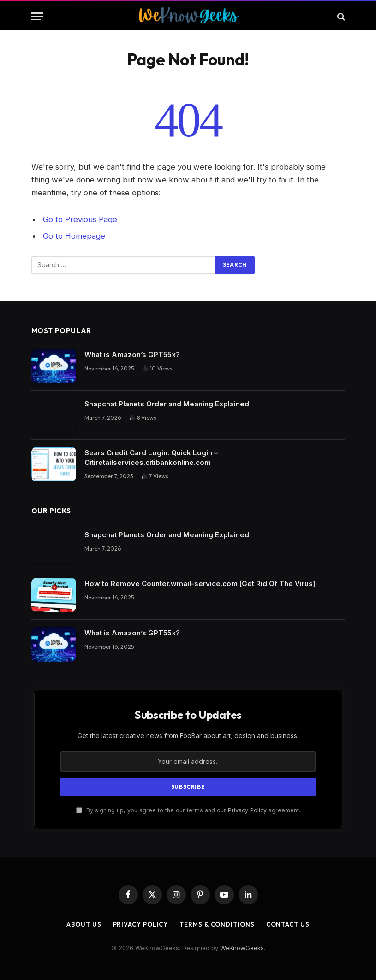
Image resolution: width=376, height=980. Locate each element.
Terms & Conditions (217, 924)
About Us (84, 924)
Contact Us (288, 924)
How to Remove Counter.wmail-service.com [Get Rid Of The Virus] (200, 584)
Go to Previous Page (80, 219)
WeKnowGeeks (242, 948)
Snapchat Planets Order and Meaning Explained (167, 404)
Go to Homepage (74, 236)
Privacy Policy (247, 810)
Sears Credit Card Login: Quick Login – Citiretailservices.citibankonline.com (151, 458)
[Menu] (37, 16)
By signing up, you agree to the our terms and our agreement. (188, 810)
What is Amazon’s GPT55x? (132, 355)
